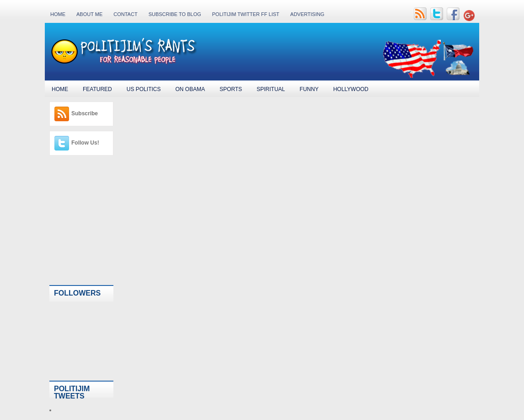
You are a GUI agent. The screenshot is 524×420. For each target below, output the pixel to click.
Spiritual (271, 89)
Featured (97, 89)
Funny (309, 89)
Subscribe (85, 113)
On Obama (190, 89)
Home (58, 14)
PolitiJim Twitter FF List (246, 14)
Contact (125, 14)
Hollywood (351, 89)
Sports (231, 89)
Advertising (307, 14)
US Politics (144, 89)
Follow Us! (85, 143)
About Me (89, 14)
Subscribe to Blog (175, 14)
